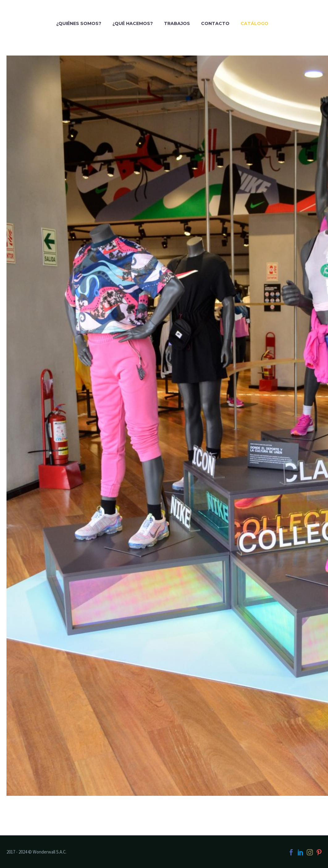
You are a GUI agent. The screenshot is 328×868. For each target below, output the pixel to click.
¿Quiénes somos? (79, 23)
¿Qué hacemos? (133, 23)
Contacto (215, 23)
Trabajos (177, 23)
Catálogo (254, 23)
